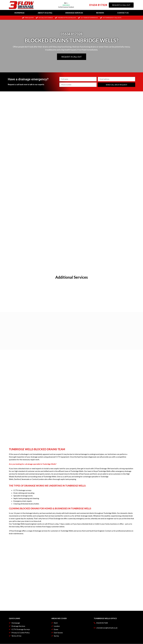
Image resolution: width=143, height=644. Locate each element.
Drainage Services (74, 13)
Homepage (19, 13)
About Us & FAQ (45, 13)
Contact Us (123, 13)
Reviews (100, 13)
